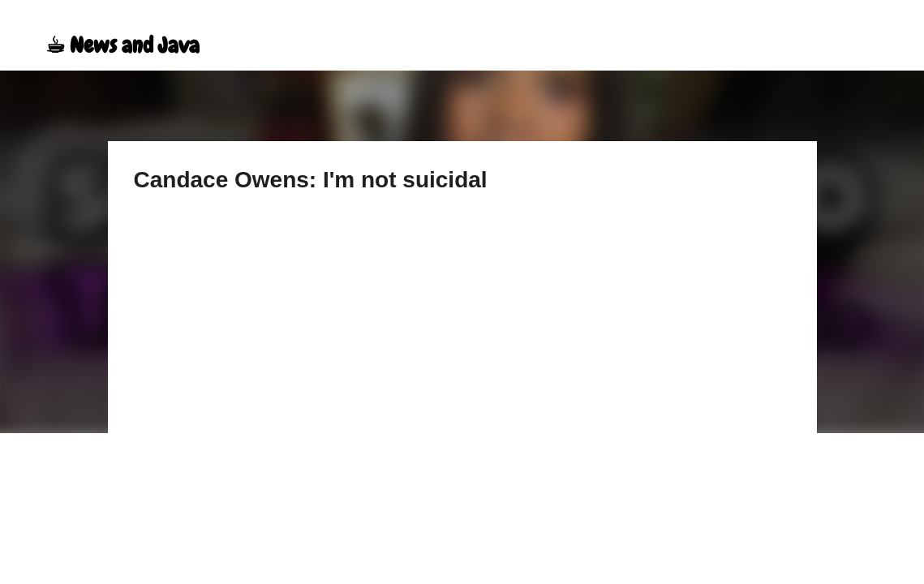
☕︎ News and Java (122, 45)
